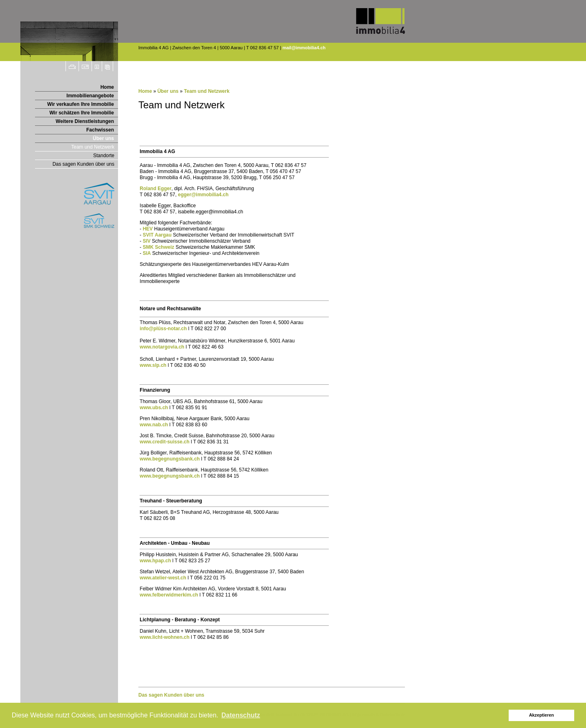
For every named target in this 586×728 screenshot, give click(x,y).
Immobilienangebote (90, 96)
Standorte (104, 156)
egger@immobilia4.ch (203, 195)
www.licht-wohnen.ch (164, 637)
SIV (147, 241)
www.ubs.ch (154, 408)
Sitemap (108, 66)
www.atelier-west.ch (163, 578)
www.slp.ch (153, 365)
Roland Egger (155, 189)
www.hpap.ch (155, 561)
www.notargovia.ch (162, 347)
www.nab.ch (154, 425)
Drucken (72, 66)
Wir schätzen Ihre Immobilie (82, 113)
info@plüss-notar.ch (163, 329)
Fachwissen (100, 130)
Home (107, 87)
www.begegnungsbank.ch (170, 459)
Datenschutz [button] (241, 715)
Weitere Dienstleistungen (85, 121)
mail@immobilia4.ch (304, 48)
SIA (147, 253)
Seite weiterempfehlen (85, 66)
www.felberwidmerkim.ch (169, 595)
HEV (148, 229)
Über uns (103, 138)
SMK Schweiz (159, 247)
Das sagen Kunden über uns (83, 164)
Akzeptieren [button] (541, 715)
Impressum (97, 66)
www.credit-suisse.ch (164, 442)
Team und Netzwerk (93, 147)
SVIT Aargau (157, 235)
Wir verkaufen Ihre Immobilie (81, 104)
